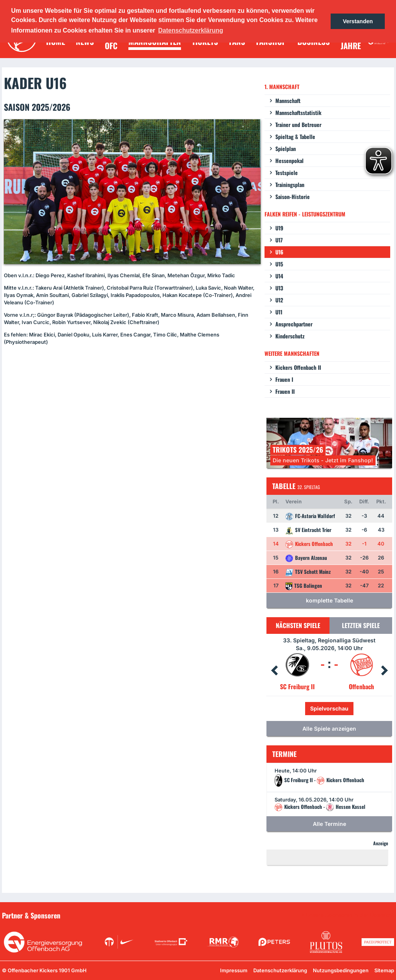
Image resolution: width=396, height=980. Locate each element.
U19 (279, 228)
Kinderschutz (290, 336)
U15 (279, 264)
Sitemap (384, 970)
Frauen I (284, 379)
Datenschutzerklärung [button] (191, 30)
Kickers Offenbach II (298, 367)
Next (384, 671)
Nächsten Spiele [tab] (298, 625)
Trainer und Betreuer (298, 124)
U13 (279, 288)
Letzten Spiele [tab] (361, 625)
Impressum (234, 970)
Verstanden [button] (358, 21)
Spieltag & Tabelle (295, 136)
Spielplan (286, 148)
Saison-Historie (293, 197)
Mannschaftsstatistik (298, 112)
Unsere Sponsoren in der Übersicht (350, 915)
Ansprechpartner (294, 324)
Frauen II (285, 391)
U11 (279, 312)
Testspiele (287, 172)
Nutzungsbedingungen (341, 970)
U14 (279, 276)
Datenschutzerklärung (280, 970)
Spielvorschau (329, 708)
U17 (279, 240)
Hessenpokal (289, 160)
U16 (279, 252)
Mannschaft (288, 100)
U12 (279, 300)
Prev (274, 671)
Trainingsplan (290, 185)
